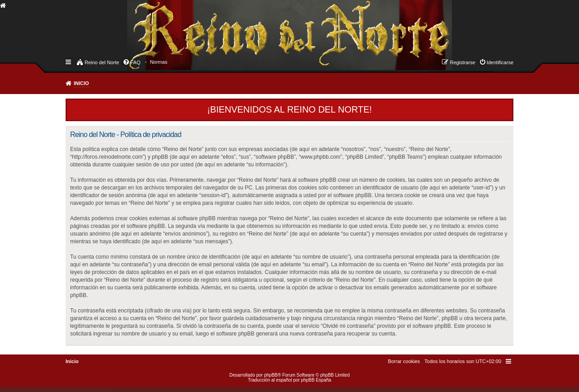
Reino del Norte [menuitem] (102, 62)
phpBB (271, 375)
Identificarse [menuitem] (500, 62)
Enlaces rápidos (69, 61)
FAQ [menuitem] (135, 62)
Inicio (81, 83)
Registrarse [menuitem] (462, 62)
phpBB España (316, 380)
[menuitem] (159, 62)
